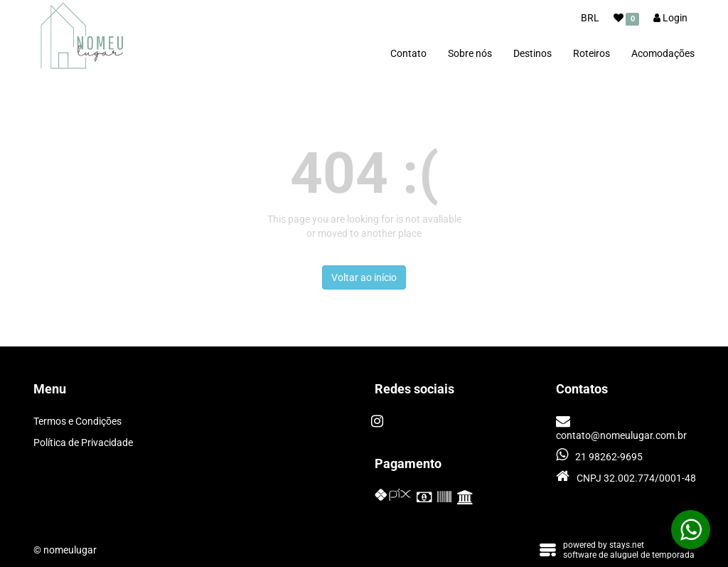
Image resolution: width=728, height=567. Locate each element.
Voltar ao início (364, 277)
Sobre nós (470, 53)
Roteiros (591, 53)
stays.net (627, 545)
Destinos (532, 53)
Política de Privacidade (83, 443)
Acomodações (663, 53)
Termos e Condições (77, 421)
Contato (408, 53)
